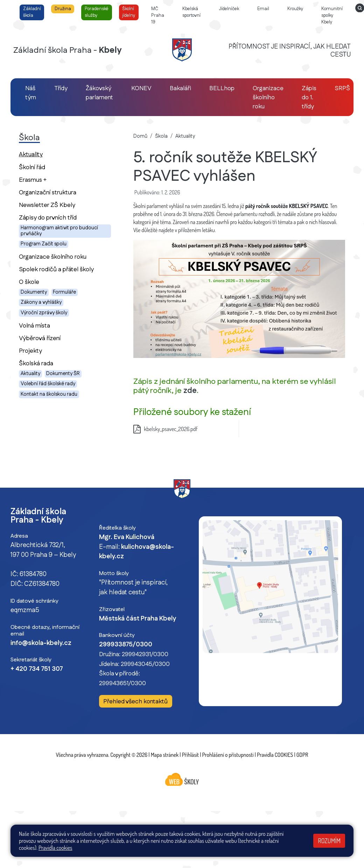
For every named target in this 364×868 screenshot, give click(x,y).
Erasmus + (33, 180)
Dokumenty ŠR (63, 374)
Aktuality (43, 154)
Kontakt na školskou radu (49, 394)
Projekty (30, 351)
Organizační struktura (48, 192)
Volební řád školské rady (48, 384)
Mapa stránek (165, 755)
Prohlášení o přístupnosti (228, 755)
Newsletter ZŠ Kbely (47, 205)
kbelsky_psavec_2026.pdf (166, 429)
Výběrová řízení (40, 338)
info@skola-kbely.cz (41, 643)
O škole (29, 282)
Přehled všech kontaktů (135, 701)
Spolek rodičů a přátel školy (56, 269)
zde (190, 391)
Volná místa (34, 326)
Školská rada (36, 363)
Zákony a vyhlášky (41, 302)
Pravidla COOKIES (275, 755)
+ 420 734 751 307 (37, 669)
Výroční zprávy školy (44, 313)
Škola (161, 136)
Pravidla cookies (55, 848)
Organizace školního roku (53, 257)
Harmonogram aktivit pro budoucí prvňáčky (59, 231)
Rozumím (329, 841)
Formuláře (64, 292)
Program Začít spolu (44, 244)
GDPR (302, 755)
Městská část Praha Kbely (138, 619)
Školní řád (32, 167)
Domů (140, 136)
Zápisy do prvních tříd (48, 218)
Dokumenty (34, 292)
